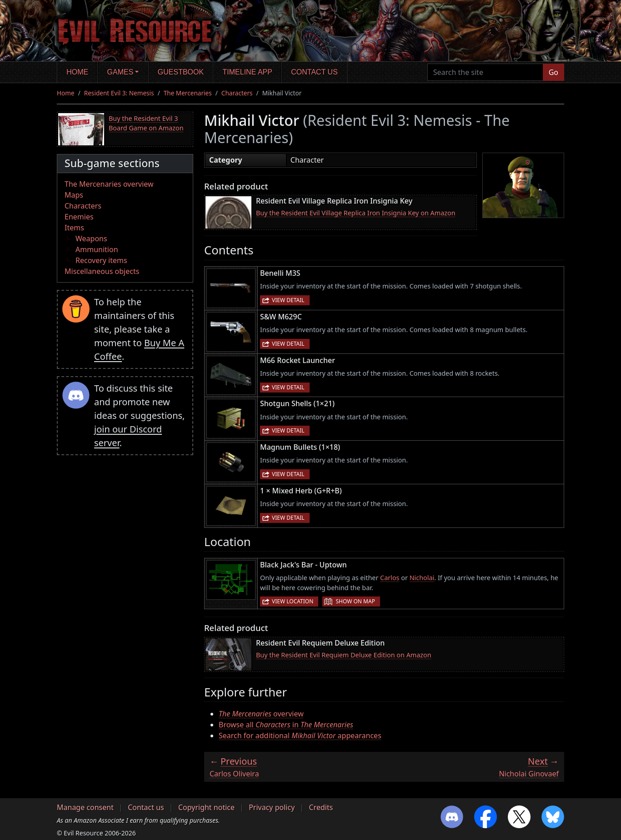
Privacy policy (272, 807)
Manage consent (85, 807)
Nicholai (422, 578)
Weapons (91, 239)
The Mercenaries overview (109, 184)
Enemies (79, 217)
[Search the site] (485, 72)
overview (261, 714)
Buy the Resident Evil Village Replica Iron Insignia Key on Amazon (356, 213)
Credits (321, 807)
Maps (74, 195)
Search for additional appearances (300, 736)
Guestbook (181, 72)
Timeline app (248, 72)
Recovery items (101, 260)
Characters (237, 93)
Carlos (390, 578)
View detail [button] (288, 300)
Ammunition (97, 249)
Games (120, 72)
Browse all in (286, 725)
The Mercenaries (188, 93)
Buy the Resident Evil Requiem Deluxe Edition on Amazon (344, 655)
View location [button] (293, 601)
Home (77, 72)
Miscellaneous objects (102, 271)
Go (553, 72)
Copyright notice (206, 807)
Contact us (314, 72)
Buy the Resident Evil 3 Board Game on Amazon (146, 123)
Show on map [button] (355, 601)
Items (74, 228)
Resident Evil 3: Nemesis (119, 93)
